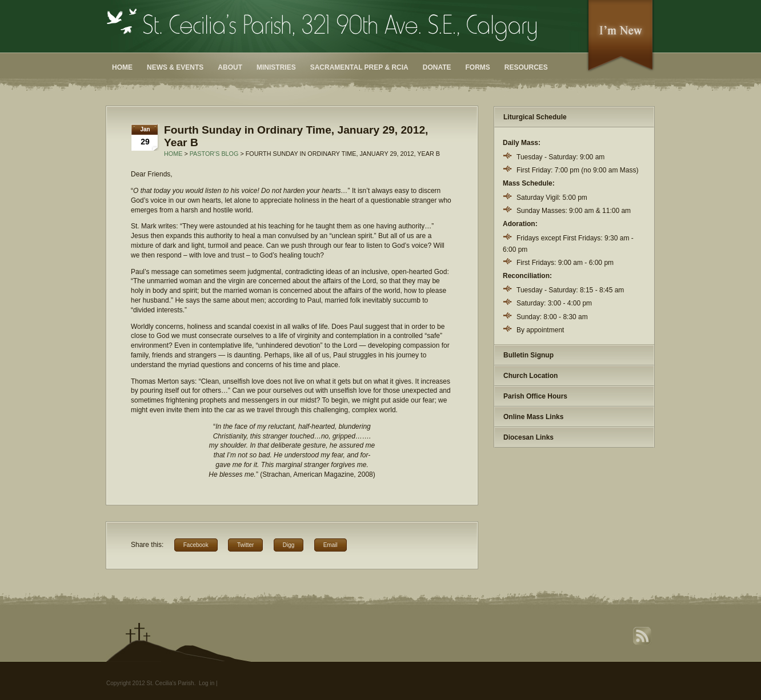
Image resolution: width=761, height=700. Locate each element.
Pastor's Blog (214, 154)
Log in (207, 683)
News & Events (175, 67)
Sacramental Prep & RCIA (359, 67)
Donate (437, 67)
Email (331, 545)
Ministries (276, 67)
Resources (526, 67)
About (230, 67)
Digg (289, 545)
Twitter (245, 545)
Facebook (196, 545)
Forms (478, 67)
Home (122, 67)
